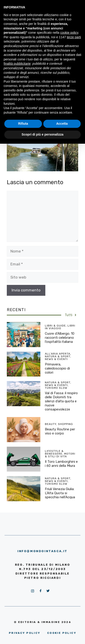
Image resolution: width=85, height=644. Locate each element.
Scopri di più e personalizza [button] (42, 134)
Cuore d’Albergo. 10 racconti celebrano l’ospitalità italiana (60, 338)
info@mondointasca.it (42, 551)
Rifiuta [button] (23, 124)
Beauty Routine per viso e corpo (60, 431)
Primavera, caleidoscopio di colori (57, 368)
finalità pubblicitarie (17, 64)
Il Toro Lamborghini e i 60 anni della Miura (61, 464)
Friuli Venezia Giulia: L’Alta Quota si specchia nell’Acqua (60, 493)
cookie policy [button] (69, 33)
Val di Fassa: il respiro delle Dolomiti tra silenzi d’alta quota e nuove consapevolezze (61, 401)
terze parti (74, 37)
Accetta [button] (62, 124)
